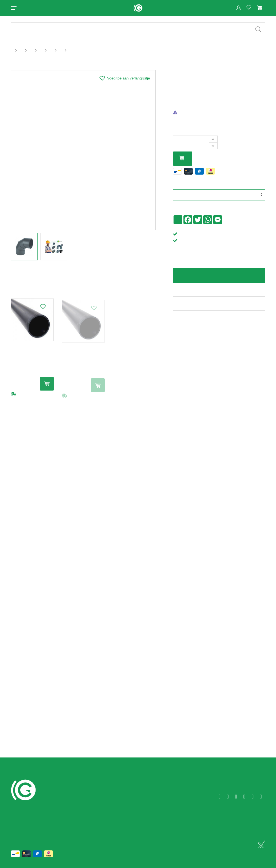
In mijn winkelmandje (182, 159)
